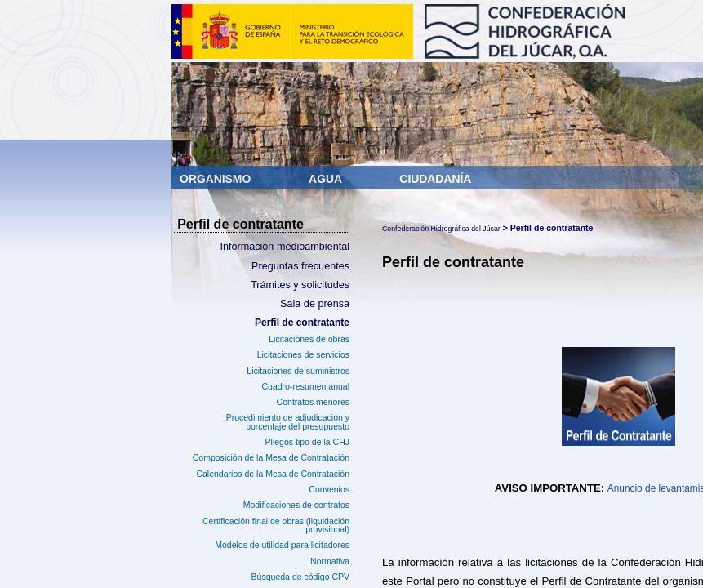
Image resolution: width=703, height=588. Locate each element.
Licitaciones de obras (309, 339)
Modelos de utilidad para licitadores (282, 545)
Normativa (330, 561)
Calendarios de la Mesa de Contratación (273, 474)
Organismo (217, 179)
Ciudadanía (435, 179)
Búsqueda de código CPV (300, 577)
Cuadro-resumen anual (305, 386)
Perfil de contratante (302, 323)
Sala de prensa (315, 304)
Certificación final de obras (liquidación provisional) (276, 526)
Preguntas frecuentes (300, 266)
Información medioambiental (285, 247)
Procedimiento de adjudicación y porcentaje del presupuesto (288, 422)
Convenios (329, 489)
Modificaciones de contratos (296, 505)
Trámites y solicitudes (300, 285)
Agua (327, 179)
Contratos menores (313, 402)
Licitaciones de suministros (298, 371)
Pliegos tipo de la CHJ (307, 442)
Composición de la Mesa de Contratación (271, 457)
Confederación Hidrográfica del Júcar (441, 229)
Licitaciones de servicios (303, 354)
